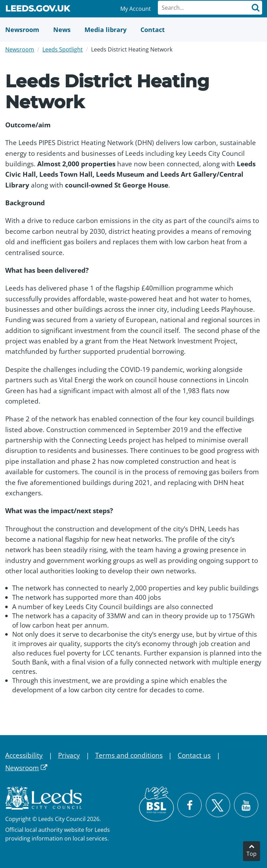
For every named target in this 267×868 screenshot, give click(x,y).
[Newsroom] (22, 30)
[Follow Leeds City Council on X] (218, 805)
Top (252, 854)
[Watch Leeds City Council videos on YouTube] (246, 805)
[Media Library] (106, 30)
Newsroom (20, 49)
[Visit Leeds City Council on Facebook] (189, 805)
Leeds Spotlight (63, 49)
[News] (62, 30)
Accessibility (24, 755)
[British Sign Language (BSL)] (156, 804)
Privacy (69, 755)
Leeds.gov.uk (38, 10)
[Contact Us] (153, 30)
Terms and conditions (129, 755)
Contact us (194, 755)
